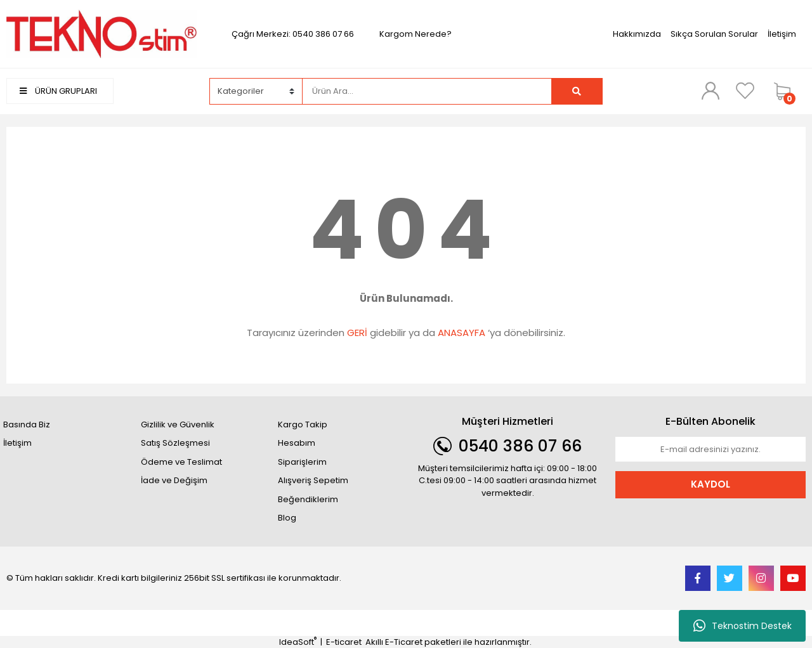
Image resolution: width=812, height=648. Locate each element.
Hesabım (297, 443)
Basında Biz (27, 424)
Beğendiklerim (308, 499)
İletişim (782, 34)
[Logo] (101, 33)
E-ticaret (344, 642)
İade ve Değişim (174, 480)
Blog (287, 518)
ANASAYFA (462, 333)
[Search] (427, 91)
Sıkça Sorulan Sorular (714, 34)
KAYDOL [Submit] (710, 484)
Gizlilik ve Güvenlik (178, 424)
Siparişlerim (302, 462)
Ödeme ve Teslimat (181, 462)
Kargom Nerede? (416, 34)
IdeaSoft (298, 642)
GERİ (357, 333)
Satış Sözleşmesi (175, 443)
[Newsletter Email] (710, 450)
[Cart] (787, 91)
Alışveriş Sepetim (313, 480)
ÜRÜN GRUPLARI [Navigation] (58, 91)
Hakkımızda (637, 34)
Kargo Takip (303, 424)
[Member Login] (710, 91)
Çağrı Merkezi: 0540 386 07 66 (293, 34)
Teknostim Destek (743, 626)
